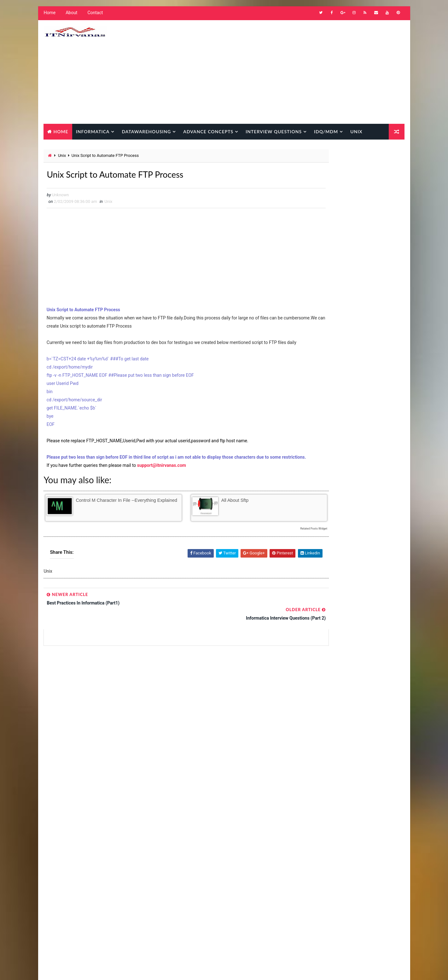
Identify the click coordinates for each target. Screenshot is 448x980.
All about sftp (214, 519)
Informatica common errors (200, 870)
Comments (388, 533)
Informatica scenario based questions (209, 914)
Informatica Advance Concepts (202, 848)
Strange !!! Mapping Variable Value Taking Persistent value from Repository (364, 627)
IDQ (206, 826)
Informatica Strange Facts (198, 925)
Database (59, 147)
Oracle (247, 925)
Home (49, 16)
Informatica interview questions (204, 881)
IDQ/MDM (325, 132)
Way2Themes (96, 969)
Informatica (92, 132)
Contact (94, 16)
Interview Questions (273, 132)
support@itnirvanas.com (161, 484)
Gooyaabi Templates (161, 969)
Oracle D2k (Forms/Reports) (199, 936)
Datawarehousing (146, 132)
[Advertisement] (290, 73)
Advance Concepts (207, 132)
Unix (355, 132)
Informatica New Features (198, 903)
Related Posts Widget (274, 548)
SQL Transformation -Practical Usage (367, 647)
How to (180, 826)
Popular (353, 533)
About (70, 16)
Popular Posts (318, 534)
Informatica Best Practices (199, 859)
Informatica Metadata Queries (201, 892)
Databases (183, 815)
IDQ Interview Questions (195, 837)
